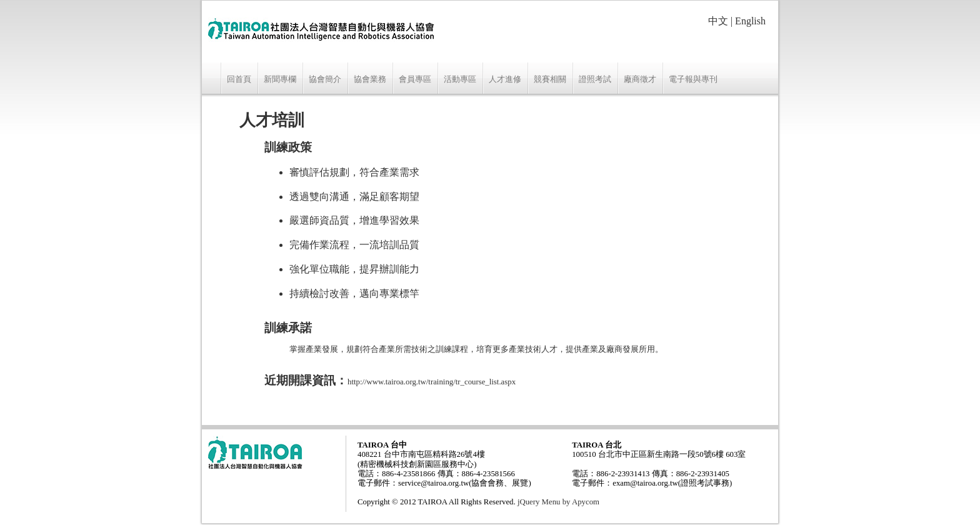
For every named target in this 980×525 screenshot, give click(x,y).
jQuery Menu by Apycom (558, 502)
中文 (718, 21)
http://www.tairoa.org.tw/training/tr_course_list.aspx (432, 382)
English (750, 21)
